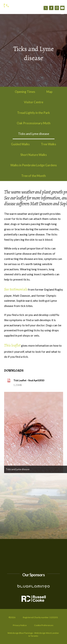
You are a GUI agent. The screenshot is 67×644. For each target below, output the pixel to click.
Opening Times (25, 92)
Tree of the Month (33, 176)
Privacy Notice (20, 625)
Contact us (49, 13)
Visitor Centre (34, 102)
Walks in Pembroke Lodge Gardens (34, 165)
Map (49, 92)
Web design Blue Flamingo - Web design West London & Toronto (33, 634)
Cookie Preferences (44, 625)
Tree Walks (49, 144)
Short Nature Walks (34, 155)
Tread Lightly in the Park (33, 113)
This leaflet (12, 345)
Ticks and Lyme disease (34, 134)
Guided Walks (20, 144)
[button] (62, 13)
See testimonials (16, 289)
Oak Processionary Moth (34, 123)
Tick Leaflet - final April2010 (29, 380)
